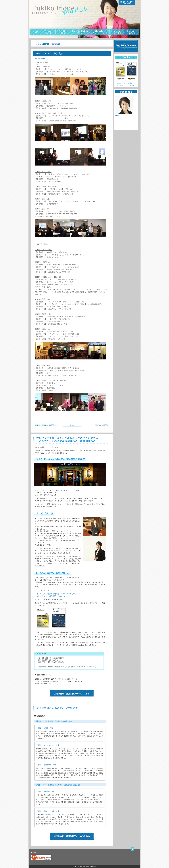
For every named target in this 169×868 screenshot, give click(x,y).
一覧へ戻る (72, 425)
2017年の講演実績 (102, 425)
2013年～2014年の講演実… (45, 425)
